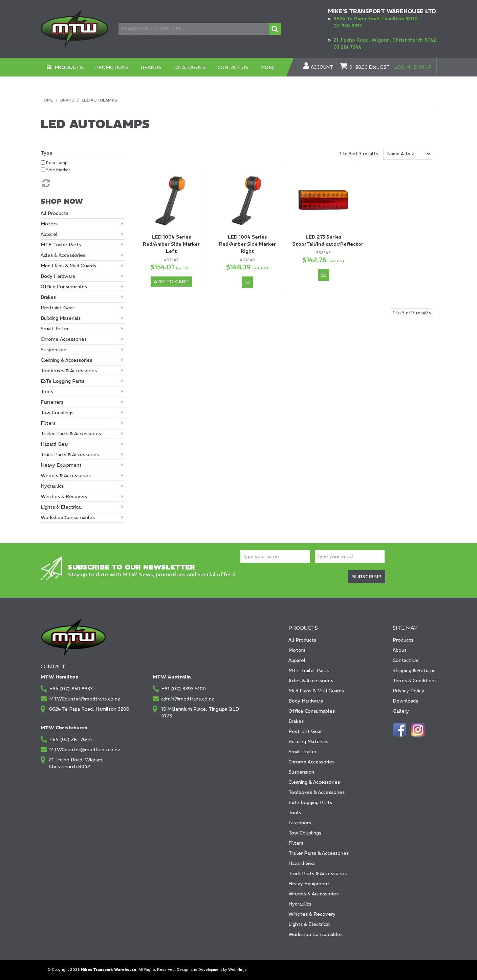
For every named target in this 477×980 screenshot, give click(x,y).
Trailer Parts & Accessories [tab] (71, 433)
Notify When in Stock (247, 282)
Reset (45, 183)
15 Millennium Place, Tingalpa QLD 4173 (200, 712)
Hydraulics (300, 904)
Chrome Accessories (311, 762)
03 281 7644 (348, 47)
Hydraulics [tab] (52, 486)
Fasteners (300, 823)
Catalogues (189, 67)
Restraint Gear (305, 731)
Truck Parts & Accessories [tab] (70, 454)
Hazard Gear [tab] (55, 444)
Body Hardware (306, 701)
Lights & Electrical (309, 924)
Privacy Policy (408, 691)
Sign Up (423, 67)
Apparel (297, 660)
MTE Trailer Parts (309, 670)
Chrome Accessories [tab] (64, 339)
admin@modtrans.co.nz (188, 699)
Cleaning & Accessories (314, 782)
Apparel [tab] (49, 234)
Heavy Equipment (309, 884)
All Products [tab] (55, 213)
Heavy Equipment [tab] (61, 465)
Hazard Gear (302, 863)
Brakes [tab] (48, 297)
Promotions (112, 67)
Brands (151, 67)
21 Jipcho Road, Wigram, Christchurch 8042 (385, 40)
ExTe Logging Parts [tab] (62, 381)
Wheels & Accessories (313, 894)
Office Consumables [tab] (64, 287)
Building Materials (308, 741)
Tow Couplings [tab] (57, 413)
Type (47, 153)
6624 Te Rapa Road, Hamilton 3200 (376, 19)
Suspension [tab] (53, 350)
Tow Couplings (305, 833)
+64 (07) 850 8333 (71, 689)
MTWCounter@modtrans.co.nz (85, 699)
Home (47, 100)
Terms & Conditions (415, 681)
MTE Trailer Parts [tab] (61, 245)
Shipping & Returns (414, 670)
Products (69, 67)
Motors (297, 650)
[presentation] (292, 578)
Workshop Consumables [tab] (68, 517)
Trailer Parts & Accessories (319, 853)
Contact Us (233, 67)
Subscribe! (367, 577)
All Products (302, 640)
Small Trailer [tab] (55, 329)
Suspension (301, 772)
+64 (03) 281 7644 (71, 739)
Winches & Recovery (312, 914)
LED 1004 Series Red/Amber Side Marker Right (247, 244)
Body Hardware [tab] (58, 276)
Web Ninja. (238, 970)
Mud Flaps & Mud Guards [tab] (68, 266)
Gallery (401, 711)
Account (322, 67)
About (400, 650)
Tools (295, 812)
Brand (67, 100)
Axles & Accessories (311, 681)
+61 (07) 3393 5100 (183, 689)
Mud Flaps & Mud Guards (316, 691)
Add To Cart (171, 282)
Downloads (405, 701)
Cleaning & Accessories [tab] (66, 360)
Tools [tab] (47, 392)
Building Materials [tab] (61, 318)
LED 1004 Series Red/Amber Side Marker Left (171, 244)
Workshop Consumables (316, 934)
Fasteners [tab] (52, 402)
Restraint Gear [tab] (57, 308)
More (268, 67)
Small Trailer (302, 752)
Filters (296, 843)
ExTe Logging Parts (310, 802)
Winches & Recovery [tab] (64, 496)
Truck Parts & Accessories (318, 873)
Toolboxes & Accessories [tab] (69, 371)
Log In (402, 67)
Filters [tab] (48, 423)
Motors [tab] (49, 224)
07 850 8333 (348, 26)
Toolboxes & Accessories (317, 792)
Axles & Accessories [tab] (63, 255)
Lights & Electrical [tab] (61, 507)
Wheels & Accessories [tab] (66, 475)
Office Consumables (312, 711)
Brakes (296, 721)
